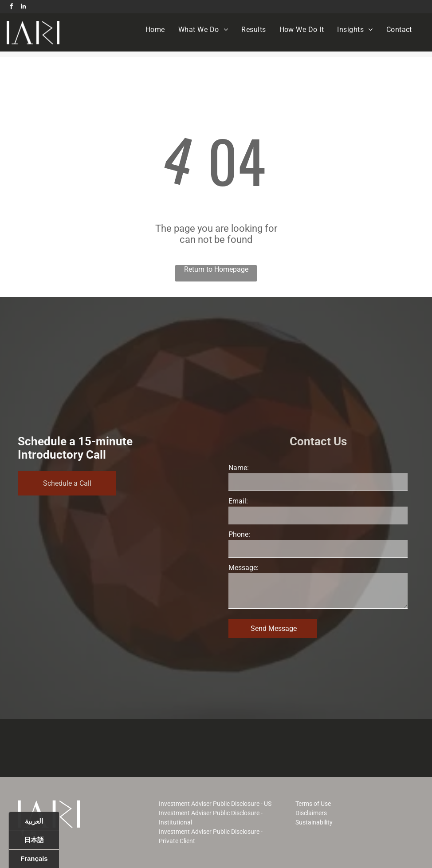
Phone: (239, 534)
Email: (238, 501)
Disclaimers (311, 813)
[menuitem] (155, 30)
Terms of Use (313, 804)
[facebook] (11, 8)
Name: (239, 468)
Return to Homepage (216, 269)
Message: (243, 568)
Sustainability (314, 822)
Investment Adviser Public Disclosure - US (215, 804)
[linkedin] (23, 8)
